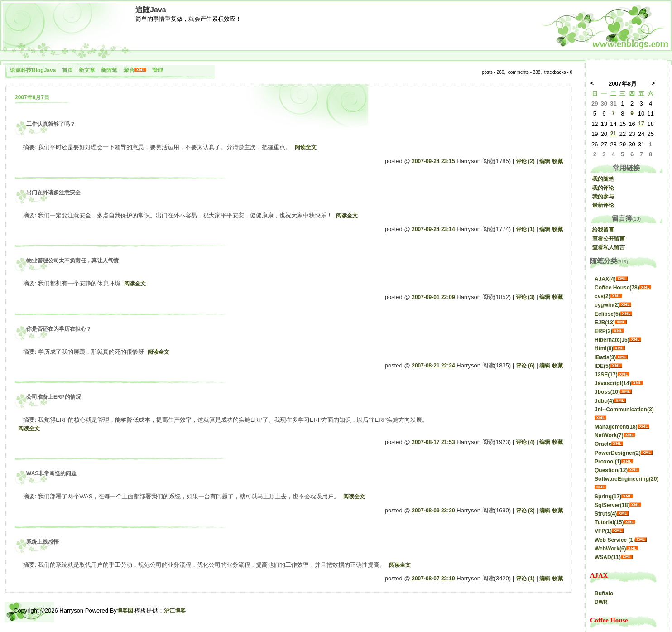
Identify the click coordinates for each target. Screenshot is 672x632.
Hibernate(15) (612, 340)
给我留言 (603, 230)
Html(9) (604, 348)
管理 (158, 70)
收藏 (557, 161)
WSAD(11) (608, 557)
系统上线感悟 (43, 542)
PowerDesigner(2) (618, 453)
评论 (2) (525, 161)
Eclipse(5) (607, 314)
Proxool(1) (608, 462)
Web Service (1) (615, 540)
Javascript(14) (613, 383)
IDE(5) (602, 366)
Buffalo (604, 593)
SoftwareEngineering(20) (626, 479)
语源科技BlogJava (33, 70)
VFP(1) (603, 531)
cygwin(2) (607, 305)
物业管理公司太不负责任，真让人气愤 (72, 261)
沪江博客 (175, 611)
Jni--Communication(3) (624, 410)
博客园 (125, 611)
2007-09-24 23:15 (433, 161)
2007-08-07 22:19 (433, 579)
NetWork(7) (609, 435)
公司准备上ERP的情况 (54, 397)
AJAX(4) (605, 279)
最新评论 (603, 205)
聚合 (129, 70)
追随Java (151, 10)
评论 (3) (525, 297)
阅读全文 (306, 147)
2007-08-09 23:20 (433, 511)
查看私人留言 (609, 247)
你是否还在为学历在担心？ (59, 329)
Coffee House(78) (617, 288)
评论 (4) (525, 442)
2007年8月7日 (32, 97)
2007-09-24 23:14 (433, 229)
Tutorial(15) (609, 522)
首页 (67, 70)
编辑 (545, 161)
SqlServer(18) (612, 505)
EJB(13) (605, 323)
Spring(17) (608, 497)
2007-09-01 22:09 (433, 297)
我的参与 (603, 197)
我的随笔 (603, 179)
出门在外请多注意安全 (53, 193)
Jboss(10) (607, 392)
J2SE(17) (606, 375)
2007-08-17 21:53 (433, 442)
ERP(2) (603, 331)
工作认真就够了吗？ (51, 124)
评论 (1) (525, 229)
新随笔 (109, 70)
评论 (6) (525, 366)
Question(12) (611, 470)
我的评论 (603, 188)
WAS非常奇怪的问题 (51, 473)
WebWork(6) (610, 549)
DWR (601, 602)
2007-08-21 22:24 (433, 366)
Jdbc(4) (604, 401)
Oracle (603, 444)
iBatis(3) (605, 357)
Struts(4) (606, 514)
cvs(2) (602, 296)
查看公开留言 (609, 239)
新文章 (87, 70)
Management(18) (616, 427)
